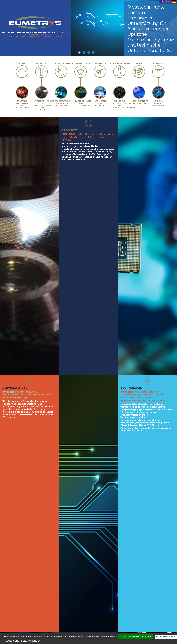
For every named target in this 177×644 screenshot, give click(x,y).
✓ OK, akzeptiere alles (136, 637)
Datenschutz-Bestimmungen (23, 641)
